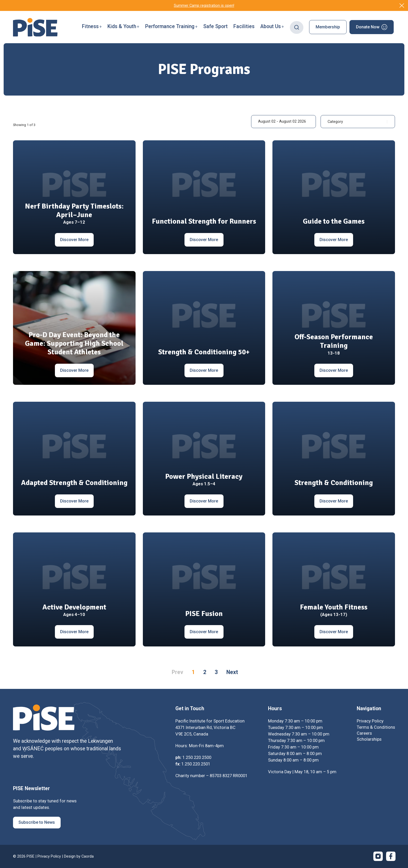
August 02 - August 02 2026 (282, 121)
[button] (92, 27)
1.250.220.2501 (196, 764)
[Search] (297, 27)
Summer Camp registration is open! (204, 5)
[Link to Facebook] (391, 856)
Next (232, 672)
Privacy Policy (49, 856)
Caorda (88, 856)
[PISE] (35, 27)
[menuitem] (92, 27)
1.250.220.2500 (197, 757)
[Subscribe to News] (37, 822)
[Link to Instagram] (378, 856)
